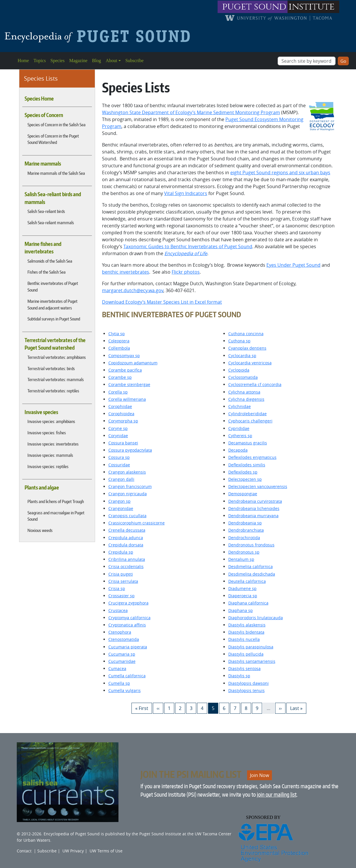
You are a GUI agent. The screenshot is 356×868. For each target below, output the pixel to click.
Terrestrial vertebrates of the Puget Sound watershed (55, 344)
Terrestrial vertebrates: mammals (56, 379)
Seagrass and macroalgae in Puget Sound (56, 516)
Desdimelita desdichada (252, 574)
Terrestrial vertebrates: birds (51, 368)
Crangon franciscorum (130, 486)
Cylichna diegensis (246, 399)
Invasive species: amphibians (51, 421)
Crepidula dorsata (126, 545)
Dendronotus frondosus (251, 545)
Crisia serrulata (123, 581)
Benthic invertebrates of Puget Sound (53, 286)
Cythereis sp (240, 436)
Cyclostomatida (243, 377)
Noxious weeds (40, 530)
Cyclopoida (239, 370)
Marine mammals (43, 164)
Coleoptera (119, 341)
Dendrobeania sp (245, 523)
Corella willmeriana (127, 399)
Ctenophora (120, 632)
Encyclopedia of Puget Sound (72, 834)
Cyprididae (239, 428)
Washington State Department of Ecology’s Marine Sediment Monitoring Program (191, 112)
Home (23, 61)
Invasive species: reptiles (48, 466)
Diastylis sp (239, 676)
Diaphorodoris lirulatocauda (256, 618)
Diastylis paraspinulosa (251, 647)
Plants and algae (42, 487)
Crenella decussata (127, 530)
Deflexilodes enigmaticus (252, 457)
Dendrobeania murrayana (253, 516)
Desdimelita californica (251, 566)
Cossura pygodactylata (130, 450)
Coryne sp (118, 428)
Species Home (39, 99)
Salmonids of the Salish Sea (50, 261)
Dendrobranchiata (246, 530)
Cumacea (117, 668)
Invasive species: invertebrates (53, 444)
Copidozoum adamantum (133, 363)
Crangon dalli (121, 479)
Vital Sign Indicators (186, 193)
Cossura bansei (123, 443)
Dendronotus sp (244, 552)
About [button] (112, 61)
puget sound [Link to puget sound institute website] (254, 7)
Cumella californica (127, 676)
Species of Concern (44, 115)
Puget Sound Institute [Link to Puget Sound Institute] (160, 834)
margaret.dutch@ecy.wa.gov (133, 290)
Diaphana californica (248, 603)
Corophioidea (121, 414)
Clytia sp (117, 334)
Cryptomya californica (129, 618)
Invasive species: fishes (47, 433)
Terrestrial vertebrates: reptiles (53, 391)
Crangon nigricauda (128, 494)
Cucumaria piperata (128, 647)
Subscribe (135, 61)
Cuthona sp (239, 341)
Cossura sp (119, 457)
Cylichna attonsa (244, 392)
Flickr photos (186, 272)
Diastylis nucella (244, 639)
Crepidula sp (121, 552)
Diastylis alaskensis (247, 625)
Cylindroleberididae (247, 414)
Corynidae (118, 436)
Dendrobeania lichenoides (254, 508)
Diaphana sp (241, 610)
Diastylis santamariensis (252, 661)
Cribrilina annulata (127, 559)
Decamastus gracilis (248, 443)
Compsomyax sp (124, 356)
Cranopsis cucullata (127, 516)
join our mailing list (277, 794)
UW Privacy (73, 851)
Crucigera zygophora (128, 603)
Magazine (78, 61)
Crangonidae (121, 508)
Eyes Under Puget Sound (293, 265)
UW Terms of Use (106, 851)
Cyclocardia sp (242, 356)
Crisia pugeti (121, 574)
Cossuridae (119, 465)
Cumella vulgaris (125, 690)
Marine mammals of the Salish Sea (56, 173)
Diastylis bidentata (246, 632)
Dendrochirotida (244, 538)
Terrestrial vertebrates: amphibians (57, 357)
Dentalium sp (241, 559)
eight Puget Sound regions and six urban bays (280, 173)
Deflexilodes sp (243, 472)
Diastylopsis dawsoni (249, 683)
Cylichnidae (240, 406)
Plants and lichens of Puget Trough (56, 501)
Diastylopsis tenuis (246, 690)
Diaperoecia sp (243, 596)
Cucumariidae (122, 661)
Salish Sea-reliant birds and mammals (53, 198)
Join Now (259, 775)
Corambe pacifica (125, 370)
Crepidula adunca (126, 538)
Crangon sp (119, 501)
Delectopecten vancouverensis (258, 486)
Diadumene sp (242, 588)
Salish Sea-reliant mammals (51, 222)
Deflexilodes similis (247, 465)
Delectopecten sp (245, 479)
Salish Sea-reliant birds (46, 211)
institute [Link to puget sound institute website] (312, 7)
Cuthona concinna (246, 334)
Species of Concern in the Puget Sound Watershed (53, 139)
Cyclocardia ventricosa (250, 363)
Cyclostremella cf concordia (255, 384)
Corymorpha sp (123, 421)
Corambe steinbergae (129, 384)
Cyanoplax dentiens (247, 348)
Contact (24, 851)
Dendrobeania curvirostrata (255, 501)
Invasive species (41, 412)
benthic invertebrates (126, 272)
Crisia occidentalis (126, 566)
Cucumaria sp (122, 654)
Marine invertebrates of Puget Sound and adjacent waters (52, 304)
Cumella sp (119, 683)
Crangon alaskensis (127, 472)
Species (58, 61)
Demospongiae (243, 494)
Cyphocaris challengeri (250, 421)
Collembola (119, 348)
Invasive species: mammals (50, 455)
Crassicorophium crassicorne (137, 523)
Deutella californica (247, 581)
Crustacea (118, 610)
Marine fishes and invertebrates (43, 248)
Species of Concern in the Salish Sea (56, 125)
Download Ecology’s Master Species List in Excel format (162, 302)
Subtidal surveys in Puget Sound (54, 319)
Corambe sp (120, 377)
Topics (40, 61)
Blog (97, 61)
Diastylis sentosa (244, 668)
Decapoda (238, 450)
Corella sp (118, 392)
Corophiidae (120, 406)
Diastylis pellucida (246, 654)
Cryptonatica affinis (127, 625)
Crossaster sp (122, 596)
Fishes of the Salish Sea (47, 272)
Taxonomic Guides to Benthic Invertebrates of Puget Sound (188, 246)
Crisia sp (117, 588)
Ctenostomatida (124, 639)
